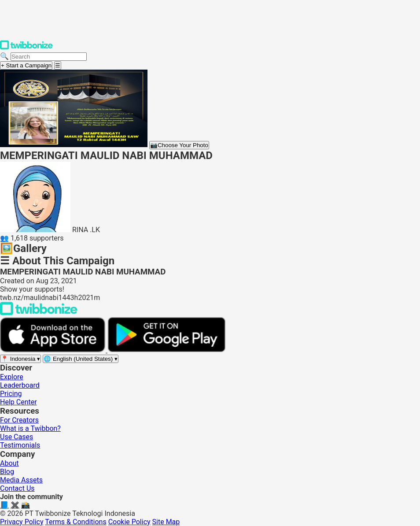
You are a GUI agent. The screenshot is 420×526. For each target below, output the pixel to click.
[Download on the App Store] (54, 350)
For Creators (19, 420)
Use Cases (17, 437)
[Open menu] (58, 65)
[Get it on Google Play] (166, 350)
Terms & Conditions (76, 522)
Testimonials (20, 445)
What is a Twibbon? (30, 428)
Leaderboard (20, 385)
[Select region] (20, 359)
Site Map (166, 522)
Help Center (18, 402)
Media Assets (21, 480)
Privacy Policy (22, 522)
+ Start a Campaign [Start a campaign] (26, 65)
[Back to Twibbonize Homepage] (39, 313)
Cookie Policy (129, 522)
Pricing (11, 394)
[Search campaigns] (49, 57)
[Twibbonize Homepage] (26, 48)
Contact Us (17, 488)
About (9, 463)
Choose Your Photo (179, 145)
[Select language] (81, 359)
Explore (12, 377)
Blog (7, 472)
